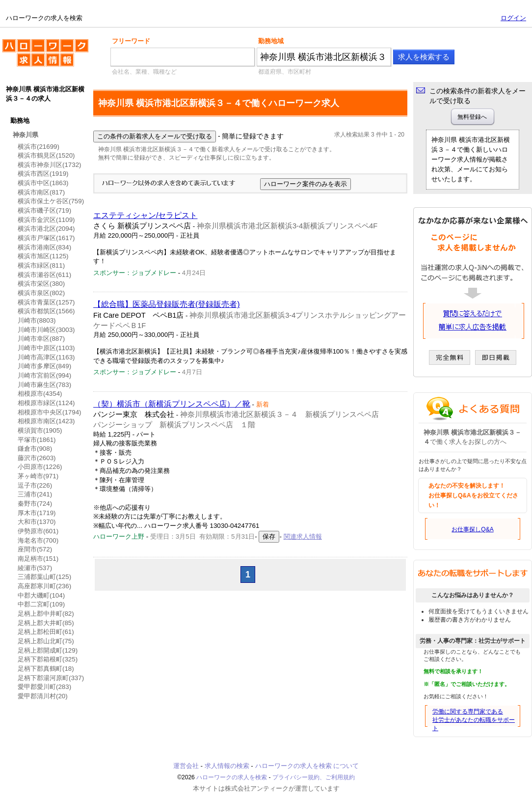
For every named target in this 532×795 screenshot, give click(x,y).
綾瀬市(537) (35, 568)
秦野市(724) (35, 504)
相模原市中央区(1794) (50, 412)
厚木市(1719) (37, 513)
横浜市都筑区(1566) (46, 311)
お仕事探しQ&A (472, 529)
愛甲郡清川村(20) (43, 696)
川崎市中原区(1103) (46, 348)
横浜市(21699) (39, 147)
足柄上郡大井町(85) (46, 623)
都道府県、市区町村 (285, 72)
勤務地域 (271, 41)
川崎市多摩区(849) (44, 366)
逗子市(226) (35, 485)
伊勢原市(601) (38, 531)
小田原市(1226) (40, 467)
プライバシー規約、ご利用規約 (314, 777)
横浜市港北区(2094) (46, 229)
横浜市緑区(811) (41, 265)
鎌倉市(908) (35, 449)
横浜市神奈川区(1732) (50, 165)
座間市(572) (35, 549)
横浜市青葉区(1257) (46, 302)
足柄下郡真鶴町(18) (46, 669)
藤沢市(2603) (37, 458)
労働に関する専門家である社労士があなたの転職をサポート (474, 720)
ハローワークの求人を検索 (45, 57)
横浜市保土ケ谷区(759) (51, 201)
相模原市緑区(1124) (46, 403)
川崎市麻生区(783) (44, 385)
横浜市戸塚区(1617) (46, 238)
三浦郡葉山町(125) (44, 577)
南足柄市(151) (38, 559)
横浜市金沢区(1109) (46, 220)
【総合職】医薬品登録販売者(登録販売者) (167, 304)
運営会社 (186, 766)
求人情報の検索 (227, 766)
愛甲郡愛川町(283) (44, 687)
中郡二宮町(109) (41, 604)
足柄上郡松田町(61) (46, 632)
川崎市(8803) (37, 320)
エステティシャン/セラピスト (145, 215)
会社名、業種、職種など (144, 72)
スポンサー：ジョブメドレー (135, 273)
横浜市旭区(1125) (43, 256)
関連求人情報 (303, 536)
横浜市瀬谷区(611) (44, 275)
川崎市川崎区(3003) (46, 330)
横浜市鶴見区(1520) (46, 155)
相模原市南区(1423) (46, 421)
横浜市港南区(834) (44, 247)
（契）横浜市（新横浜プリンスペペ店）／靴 (172, 404)
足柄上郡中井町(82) (46, 614)
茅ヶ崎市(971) (38, 476)
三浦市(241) (35, 494)
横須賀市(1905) (40, 430)
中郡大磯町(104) (41, 595)
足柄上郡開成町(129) (48, 650)
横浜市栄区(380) (41, 284)
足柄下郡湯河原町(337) (51, 678)
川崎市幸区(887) (41, 339)
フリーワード (131, 41)
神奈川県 (26, 135)
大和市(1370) (37, 522)
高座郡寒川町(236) (44, 586)
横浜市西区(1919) (43, 174)
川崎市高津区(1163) (46, 357)
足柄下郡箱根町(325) (48, 659)
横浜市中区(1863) (43, 183)
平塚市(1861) (37, 440)
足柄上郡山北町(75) (46, 641)
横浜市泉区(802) (41, 293)
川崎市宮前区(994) (44, 375)
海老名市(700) (38, 540)
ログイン (513, 18)
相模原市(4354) (40, 394)
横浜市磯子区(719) (44, 210)
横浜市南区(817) (41, 192)
